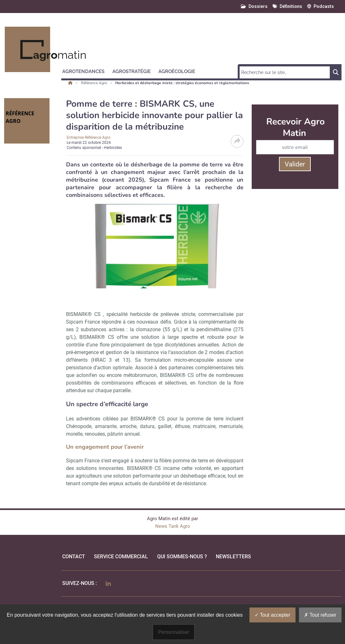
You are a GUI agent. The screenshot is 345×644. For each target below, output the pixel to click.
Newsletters (233, 557)
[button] (86, 70)
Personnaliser (174, 632)
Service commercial (121, 557)
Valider (295, 164)
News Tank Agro (173, 526)
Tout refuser (320, 615)
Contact (74, 557)
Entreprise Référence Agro (89, 138)
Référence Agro (95, 83)
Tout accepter (272, 615)
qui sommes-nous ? (182, 557)
